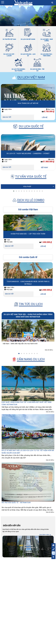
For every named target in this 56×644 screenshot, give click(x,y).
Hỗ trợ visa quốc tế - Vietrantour (16, 503)
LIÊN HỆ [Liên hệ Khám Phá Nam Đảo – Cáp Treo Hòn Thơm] (43, 246)
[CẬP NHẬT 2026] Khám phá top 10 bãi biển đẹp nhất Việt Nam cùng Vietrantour (26, 403)
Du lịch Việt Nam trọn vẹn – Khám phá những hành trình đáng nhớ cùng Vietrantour (28, 316)
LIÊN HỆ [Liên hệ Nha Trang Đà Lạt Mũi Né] (45, 117)
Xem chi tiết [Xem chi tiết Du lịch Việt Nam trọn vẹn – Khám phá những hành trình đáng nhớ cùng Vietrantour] (48, 350)
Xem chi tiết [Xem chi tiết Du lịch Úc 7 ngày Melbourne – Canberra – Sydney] (7, 167)
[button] (3, 2)
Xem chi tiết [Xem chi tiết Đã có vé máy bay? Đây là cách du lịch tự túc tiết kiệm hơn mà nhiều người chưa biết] (49, 460)
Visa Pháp (27, 187)
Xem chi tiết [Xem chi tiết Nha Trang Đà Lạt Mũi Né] (7, 117)
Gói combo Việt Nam (28, 210)
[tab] (14, 191)
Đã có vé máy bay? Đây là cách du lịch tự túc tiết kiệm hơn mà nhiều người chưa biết (28, 452)
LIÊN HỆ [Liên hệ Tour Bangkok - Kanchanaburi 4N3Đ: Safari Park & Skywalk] (43, 294)
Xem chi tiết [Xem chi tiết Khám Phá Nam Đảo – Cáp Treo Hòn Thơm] (9, 246)
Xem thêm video (44, 535)
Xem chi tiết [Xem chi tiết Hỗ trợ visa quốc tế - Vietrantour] (49, 512)
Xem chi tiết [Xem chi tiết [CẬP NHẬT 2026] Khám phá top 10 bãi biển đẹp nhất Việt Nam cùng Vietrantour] (49, 412)
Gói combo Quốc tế (28, 257)
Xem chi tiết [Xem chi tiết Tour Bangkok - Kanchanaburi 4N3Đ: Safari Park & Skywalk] (9, 294)
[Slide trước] (1, 13)
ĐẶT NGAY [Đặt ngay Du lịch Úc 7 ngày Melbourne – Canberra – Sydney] (45, 168)
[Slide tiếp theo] (55, 13)
